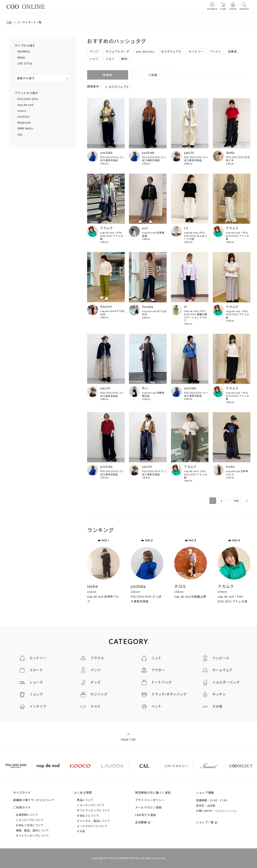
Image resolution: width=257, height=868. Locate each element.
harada (148, 307)
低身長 (232, 51)
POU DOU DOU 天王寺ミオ (238, 159)
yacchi (189, 153)
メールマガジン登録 (148, 807)
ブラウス (97, 658)
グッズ (96, 682)
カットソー (196, 51)
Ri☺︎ (145, 388)
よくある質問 (83, 793)
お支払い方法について (30, 825)
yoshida (106, 153)
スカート (36, 670)
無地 (124, 59)
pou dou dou (145, 51)
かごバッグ (99, 694)
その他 (217, 706)
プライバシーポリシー (150, 800)
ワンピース (221, 658)
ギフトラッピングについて (32, 835)
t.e (186, 228)
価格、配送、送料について (32, 830)
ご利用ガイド (22, 807)
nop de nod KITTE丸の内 (112, 313)
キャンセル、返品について (93, 821)
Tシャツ (216, 51)
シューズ (36, 682)
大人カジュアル (171, 51)
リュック (36, 694)
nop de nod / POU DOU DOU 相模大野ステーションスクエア (196, 316)
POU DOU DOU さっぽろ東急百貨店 (112, 159)
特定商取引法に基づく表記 (153, 793)
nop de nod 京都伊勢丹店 (153, 394)
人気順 (153, 75)
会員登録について (27, 815)
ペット (156, 706)
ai (185, 306)
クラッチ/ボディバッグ (169, 694)
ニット (156, 658)
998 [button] (236, 501)
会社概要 (141, 822)
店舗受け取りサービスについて (34, 800)
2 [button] (221, 501)
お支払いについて (88, 815)
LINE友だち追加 (146, 815)
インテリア (38, 706)
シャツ (94, 59)
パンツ (94, 51)
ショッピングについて (30, 820)
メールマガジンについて (92, 826)
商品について (85, 800)
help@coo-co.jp (226, 811)
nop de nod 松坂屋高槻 (153, 234)
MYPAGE (212, 6)
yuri (145, 228)
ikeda (230, 153)
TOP (9, 22)
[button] (246, 501)
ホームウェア (223, 670)
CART (223, 6)
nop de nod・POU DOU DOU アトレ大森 (112, 236)
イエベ (110, 59)
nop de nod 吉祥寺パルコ (237, 473)
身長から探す (26, 78)
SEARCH (244, 6)
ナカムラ (107, 228)
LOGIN (233, 6)
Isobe (230, 466)
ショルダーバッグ (226, 682)
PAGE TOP (128, 740)
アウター (158, 670)
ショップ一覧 (205, 822)
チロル (180, 586)
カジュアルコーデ (117, 51)
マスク (96, 706)
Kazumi (106, 306)
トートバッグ (162, 682)
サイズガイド (22, 793)
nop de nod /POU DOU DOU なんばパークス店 (196, 236)
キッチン (219, 694)
